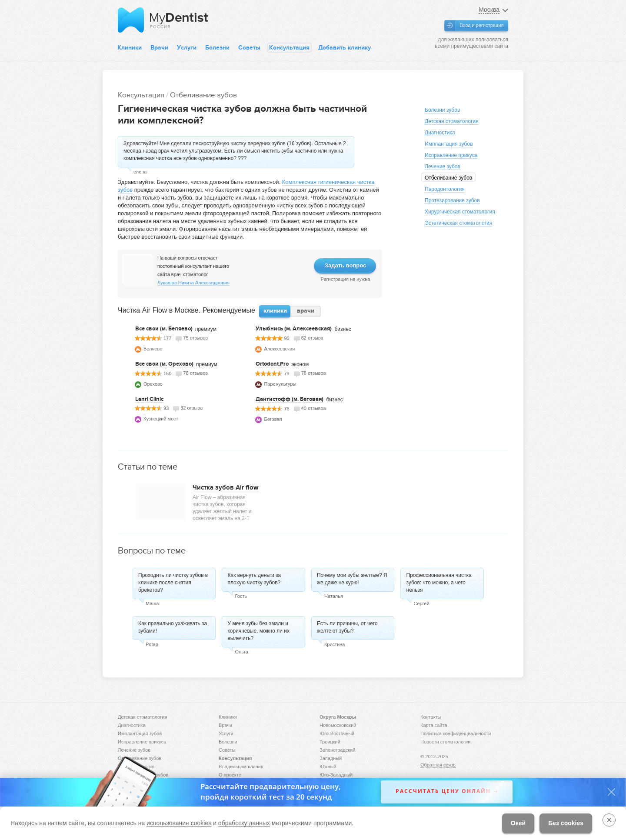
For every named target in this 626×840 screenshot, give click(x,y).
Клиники (130, 48)
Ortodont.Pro (272, 364)
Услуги (187, 48)
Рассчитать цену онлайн (443, 792)
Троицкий (330, 742)
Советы (249, 48)
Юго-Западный (336, 775)
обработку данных (244, 823)
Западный (331, 758)
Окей (518, 823)
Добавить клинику (345, 48)
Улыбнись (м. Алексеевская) (294, 329)
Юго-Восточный (337, 733)
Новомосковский (338, 725)
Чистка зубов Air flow (226, 487)
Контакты (431, 717)
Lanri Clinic (149, 399)
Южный (328, 767)
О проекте (230, 775)
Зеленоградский (337, 750)
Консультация (289, 48)
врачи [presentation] (306, 311)
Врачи (159, 48)
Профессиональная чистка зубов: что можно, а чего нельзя (439, 583)
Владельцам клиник (241, 767)
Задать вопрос (345, 265)
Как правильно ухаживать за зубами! (173, 627)
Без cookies (566, 823)
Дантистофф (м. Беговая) (290, 399)
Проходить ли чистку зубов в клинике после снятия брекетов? (173, 583)
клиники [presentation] (275, 311)
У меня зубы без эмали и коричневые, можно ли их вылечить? (258, 631)
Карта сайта (434, 725)
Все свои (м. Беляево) (164, 329)
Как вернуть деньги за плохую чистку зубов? (254, 579)
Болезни (217, 48)
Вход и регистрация (482, 25)
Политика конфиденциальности (456, 733)
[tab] (275, 311)
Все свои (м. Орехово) (164, 364)
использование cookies (179, 823)
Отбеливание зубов (203, 95)
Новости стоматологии (445, 742)
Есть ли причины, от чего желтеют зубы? (347, 627)
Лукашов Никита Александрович (193, 283)
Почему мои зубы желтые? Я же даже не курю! (352, 579)
